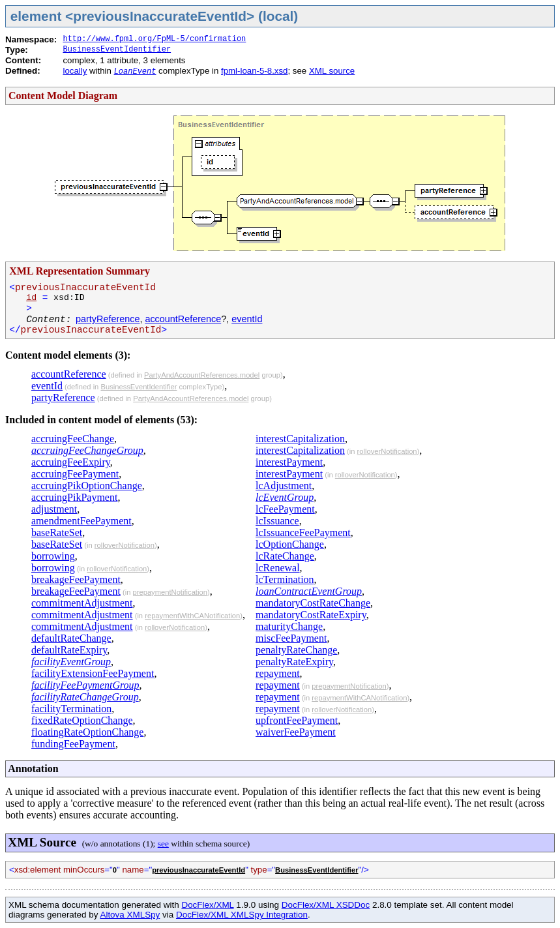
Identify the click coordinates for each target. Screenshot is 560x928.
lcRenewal (278, 568)
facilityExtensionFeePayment (93, 673)
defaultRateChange (71, 638)
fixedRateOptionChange (82, 720)
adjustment (54, 509)
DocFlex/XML (207, 905)
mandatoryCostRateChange (313, 603)
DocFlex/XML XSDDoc (326, 905)
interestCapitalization (300, 439)
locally (75, 71)
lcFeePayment (285, 509)
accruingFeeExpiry (71, 462)
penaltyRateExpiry (294, 662)
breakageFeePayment (76, 579)
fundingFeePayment (73, 744)
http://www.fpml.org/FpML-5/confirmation (154, 39)
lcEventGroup (285, 497)
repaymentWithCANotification (192, 616)
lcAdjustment (284, 486)
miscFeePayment (291, 638)
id (31, 298)
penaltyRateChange (296, 650)
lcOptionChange (290, 544)
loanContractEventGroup (309, 591)
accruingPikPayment (74, 497)
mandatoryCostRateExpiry (311, 615)
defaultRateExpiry (69, 650)
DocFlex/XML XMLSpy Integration (242, 915)
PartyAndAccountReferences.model (202, 375)
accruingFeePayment (75, 474)
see (163, 844)
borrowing (53, 556)
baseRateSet (57, 532)
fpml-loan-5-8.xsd (254, 71)
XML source (332, 71)
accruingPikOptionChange (87, 486)
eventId (247, 319)
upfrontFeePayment (297, 720)
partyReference (108, 319)
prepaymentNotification (169, 592)
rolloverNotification (125, 545)
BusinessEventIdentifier (117, 50)
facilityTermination (71, 709)
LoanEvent (135, 72)
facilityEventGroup (71, 662)
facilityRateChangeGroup (85, 697)
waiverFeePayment (296, 732)
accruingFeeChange (73, 439)
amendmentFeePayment (81, 521)
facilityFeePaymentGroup (85, 685)
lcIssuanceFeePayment (303, 532)
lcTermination (285, 579)
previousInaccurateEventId (199, 870)
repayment (278, 673)
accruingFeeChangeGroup (87, 450)
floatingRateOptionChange (87, 732)
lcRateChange (285, 556)
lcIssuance (277, 521)
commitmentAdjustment (82, 603)
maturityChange (289, 626)
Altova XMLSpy (130, 915)
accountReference (183, 319)
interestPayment (289, 462)
